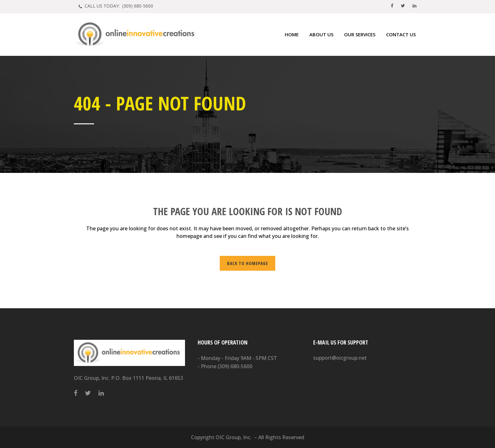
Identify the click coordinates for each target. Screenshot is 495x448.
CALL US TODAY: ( (118, 6)
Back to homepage (247, 263)
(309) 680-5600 (235, 366)
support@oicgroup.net (340, 358)
